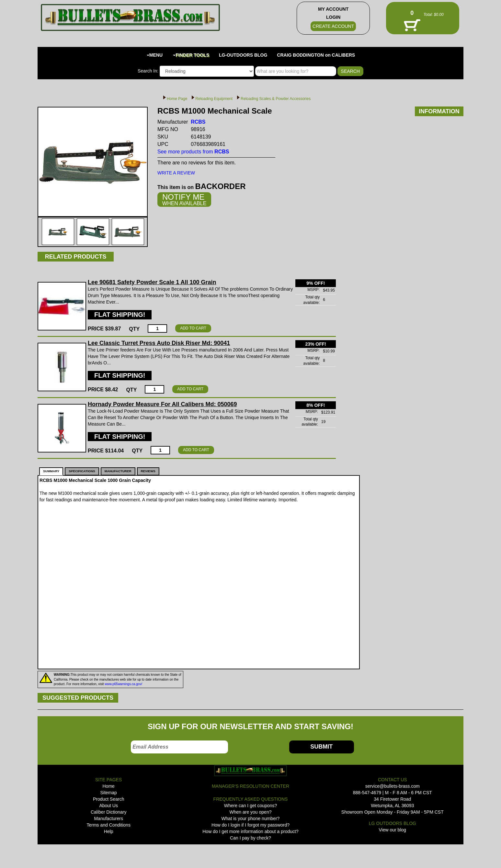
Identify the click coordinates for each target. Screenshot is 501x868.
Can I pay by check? (250, 838)
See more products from (193, 152)
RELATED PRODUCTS (76, 257)
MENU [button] (155, 55)
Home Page (177, 99)
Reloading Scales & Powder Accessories (276, 99)
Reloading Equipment (214, 99)
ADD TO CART (193, 328)
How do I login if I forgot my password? (250, 825)
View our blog (393, 830)
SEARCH (350, 71)
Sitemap (109, 793)
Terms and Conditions (108, 825)
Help (109, 831)
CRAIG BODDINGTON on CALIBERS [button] (316, 55)
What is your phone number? (251, 818)
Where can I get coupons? (250, 806)
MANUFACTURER (118, 471)
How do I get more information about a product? (250, 831)
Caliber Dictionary (108, 812)
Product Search (109, 799)
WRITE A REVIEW (176, 173)
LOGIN (333, 17)
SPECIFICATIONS (82, 471)
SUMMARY (51, 471)
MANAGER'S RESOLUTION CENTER (250, 786)
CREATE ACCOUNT (333, 26)
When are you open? (251, 812)
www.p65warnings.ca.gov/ (123, 684)
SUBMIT (321, 747)
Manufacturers (108, 818)
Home (109, 786)
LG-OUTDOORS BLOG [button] (243, 55)
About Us (108, 806)
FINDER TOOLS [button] (191, 55)
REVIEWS (148, 471)
